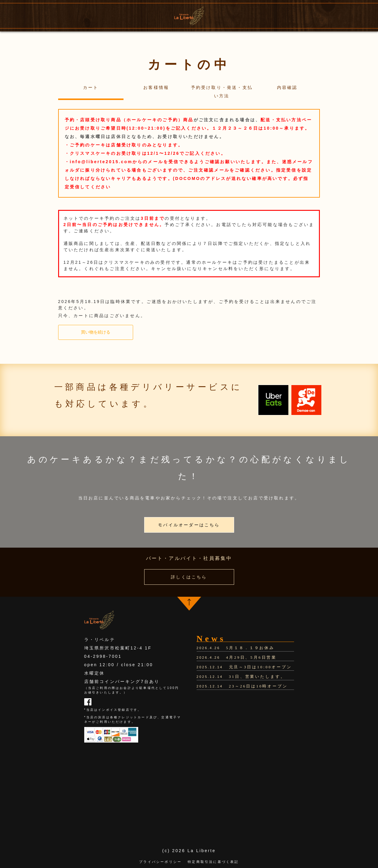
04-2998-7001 (103, 656)
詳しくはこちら (189, 577)
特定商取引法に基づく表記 (213, 862)
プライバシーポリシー (160, 862)
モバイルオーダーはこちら (189, 525)
